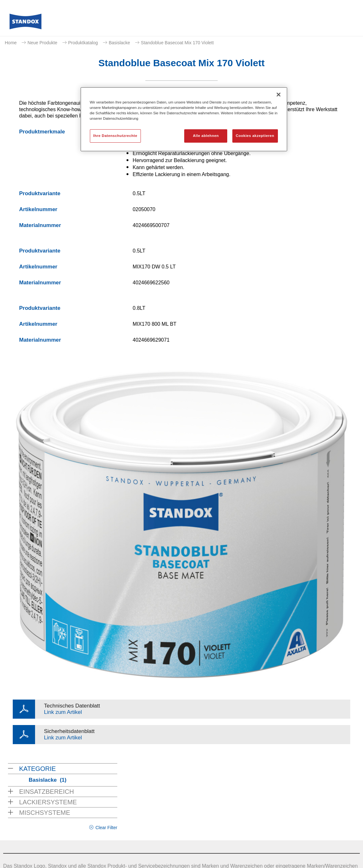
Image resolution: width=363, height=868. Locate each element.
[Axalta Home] (25, 23)
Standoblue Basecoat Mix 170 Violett (177, 43)
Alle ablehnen (206, 136)
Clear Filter (106, 828)
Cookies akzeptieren (255, 136)
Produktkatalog (83, 43)
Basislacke (119, 43)
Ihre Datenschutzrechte (115, 136)
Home (11, 43)
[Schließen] (279, 95)
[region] (184, 119)
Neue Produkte (42, 43)
